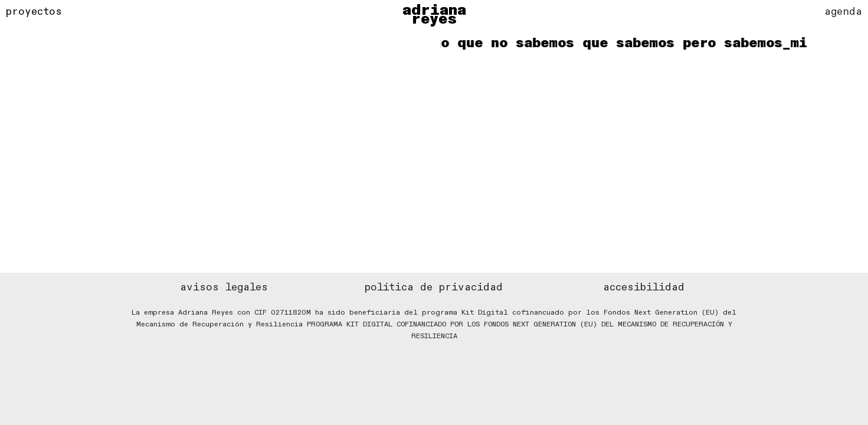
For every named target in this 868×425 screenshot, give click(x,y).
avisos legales (224, 287)
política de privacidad (434, 287)
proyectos (34, 12)
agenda (843, 12)
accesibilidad (644, 287)
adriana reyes (434, 14)
